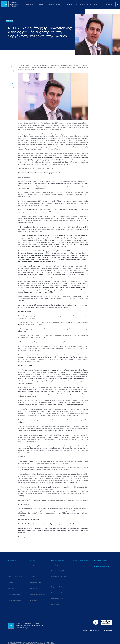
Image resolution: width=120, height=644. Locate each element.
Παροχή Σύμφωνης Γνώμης (59, 565)
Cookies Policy (18, 638)
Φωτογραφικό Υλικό (57, 591)
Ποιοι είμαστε (12, 565)
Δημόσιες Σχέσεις (35, 582)
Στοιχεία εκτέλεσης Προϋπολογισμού (94, 618)
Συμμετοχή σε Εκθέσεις (58, 582)
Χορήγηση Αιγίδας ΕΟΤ (58, 569)
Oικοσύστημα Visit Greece (37, 587)
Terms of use (40, 638)
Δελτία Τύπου (33, 591)
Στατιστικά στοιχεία (78, 569)
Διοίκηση (11, 578)
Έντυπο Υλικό (55, 595)
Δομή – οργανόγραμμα (15, 574)
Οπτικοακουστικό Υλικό (58, 587)
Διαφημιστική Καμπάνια (37, 565)
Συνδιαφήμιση (34, 569)
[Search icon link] (118, 5)
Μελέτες (75, 565)
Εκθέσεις (32, 574)
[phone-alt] (101, 561)
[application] (37, 4)
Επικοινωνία (48, 638)
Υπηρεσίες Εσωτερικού (15, 587)
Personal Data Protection (29, 638)
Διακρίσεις (11, 595)
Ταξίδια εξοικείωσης (35, 578)
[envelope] (102, 566)
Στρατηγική (11, 582)
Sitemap (10, 638)
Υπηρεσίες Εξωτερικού (14, 591)
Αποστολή (11, 569)
